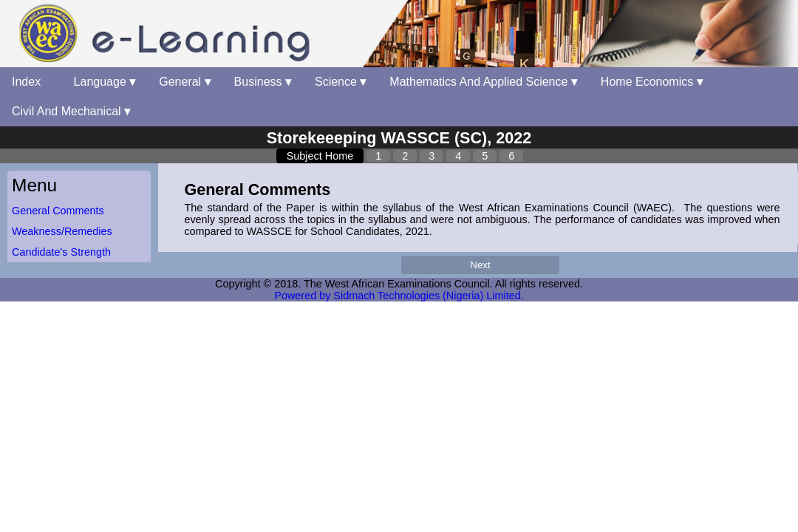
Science (340, 82)
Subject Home (320, 156)
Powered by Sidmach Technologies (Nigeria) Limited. (399, 296)
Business (263, 82)
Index (31, 82)
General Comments (58, 211)
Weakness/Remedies (62, 231)
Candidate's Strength (61, 252)
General (184, 82)
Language (105, 82)
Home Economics (652, 82)
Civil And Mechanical (71, 111)
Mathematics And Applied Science (483, 82)
